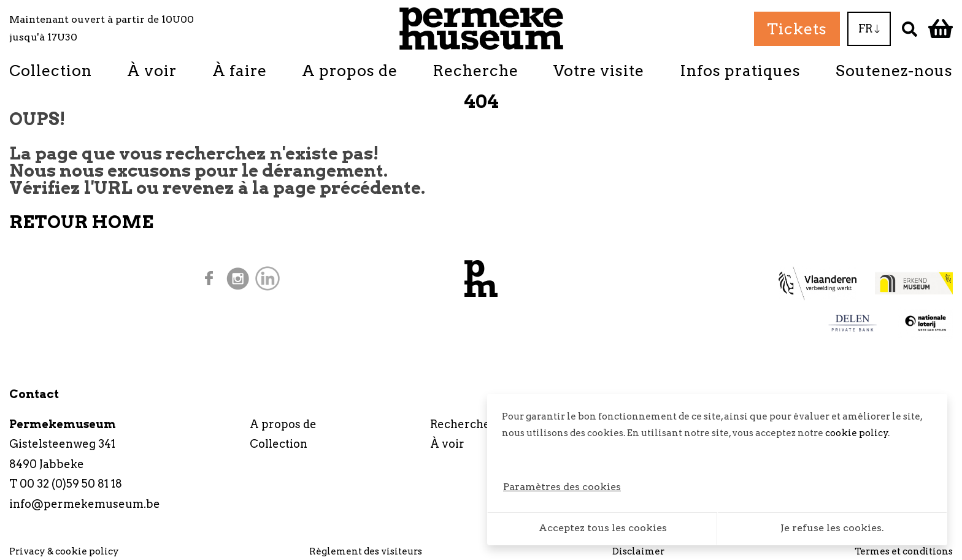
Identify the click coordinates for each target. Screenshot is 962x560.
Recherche (475, 71)
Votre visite (599, 71)
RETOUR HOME (81, 222)
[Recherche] (910, 29)
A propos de (350, 71)
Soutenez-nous (894, 71)
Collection (51, 71)
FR (869, 29)
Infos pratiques (740, 71)
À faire (240, 71)
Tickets (797, 29)
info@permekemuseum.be (85, 504)
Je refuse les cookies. (832, 528)
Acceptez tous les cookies (603, 528)
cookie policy (857, 433)
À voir (152, 71)
